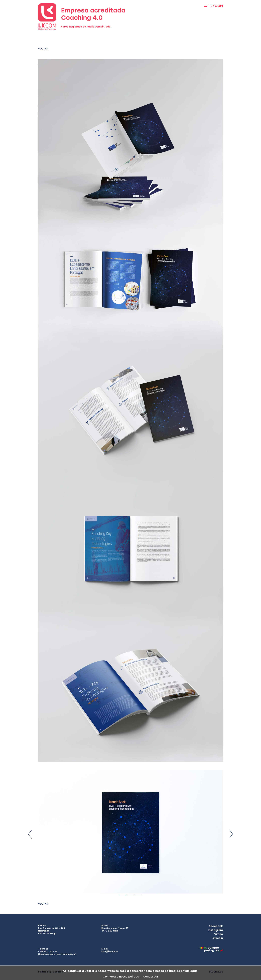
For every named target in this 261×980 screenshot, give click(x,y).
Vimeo (219, 934)
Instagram (215, 930)
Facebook (216, 926)
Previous (30, 834)
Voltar (43, 49)
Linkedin (217, 938)
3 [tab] (138, 895)
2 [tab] (130, 895)
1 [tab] (123, 895)
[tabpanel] (130, 832)
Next (231, 834)
